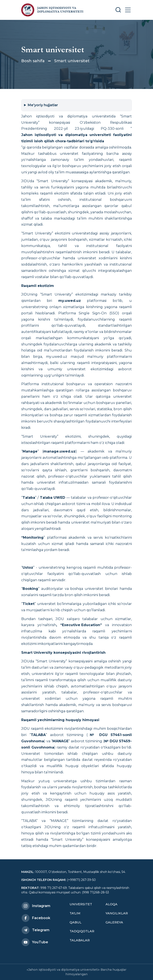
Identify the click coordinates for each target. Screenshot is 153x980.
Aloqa (111, 904)
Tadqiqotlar (82, 931)
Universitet (81, 904)
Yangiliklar (117, 913)
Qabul (76, 922)
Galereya (114, 922)
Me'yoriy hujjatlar (43, 105)
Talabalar (80, 940)
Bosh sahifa (33, 61)
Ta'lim (75, 913)
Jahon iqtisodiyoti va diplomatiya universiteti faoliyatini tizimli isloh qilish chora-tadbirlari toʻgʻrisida (76, 138)
